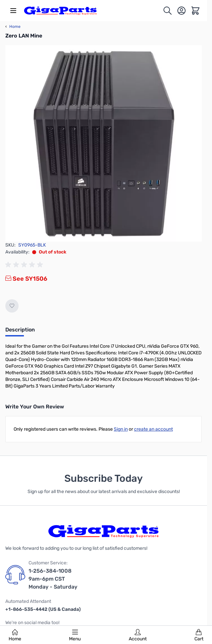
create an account (153, 429)
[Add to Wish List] (12, 306)
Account (138, 635)
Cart (199, 635)
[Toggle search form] (168, 11)
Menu (75, 635)
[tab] (20, 332)
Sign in (121, 429)
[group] (25, 265)
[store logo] (60, 11)
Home (15, 635)
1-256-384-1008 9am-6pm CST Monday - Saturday (53, 579)
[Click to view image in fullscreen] (104, 143)
